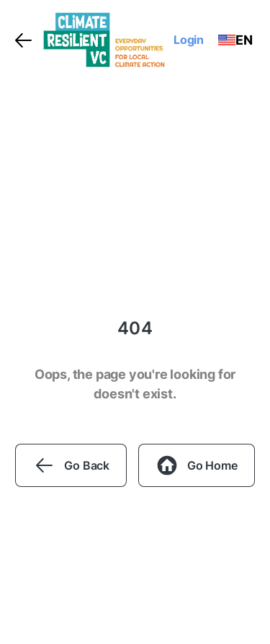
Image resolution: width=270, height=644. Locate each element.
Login (189, 40)
